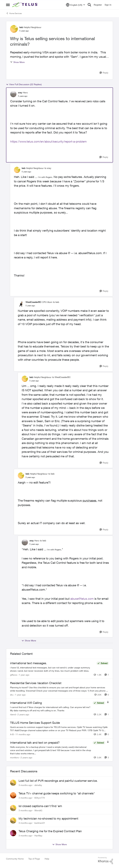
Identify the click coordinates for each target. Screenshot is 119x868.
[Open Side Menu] (8, 5)
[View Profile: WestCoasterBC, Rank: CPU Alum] (21, 304)
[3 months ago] (25, 785)
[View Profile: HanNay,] (13, 833)
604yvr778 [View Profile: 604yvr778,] (40, 798)
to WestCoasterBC (61, 377)
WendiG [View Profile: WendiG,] (38, 810)
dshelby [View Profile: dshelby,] (38, 785)
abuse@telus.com (82, 599)
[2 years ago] (23, 714)
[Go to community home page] (25, 5)
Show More (17, 62)
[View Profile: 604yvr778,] (13, 795)
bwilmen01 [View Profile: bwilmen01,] (40, 823)
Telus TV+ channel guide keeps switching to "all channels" (57, 793)
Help (47, 859)
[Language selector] (76, 5)
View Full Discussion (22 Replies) (24, 84)
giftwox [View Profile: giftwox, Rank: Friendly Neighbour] (14, 675)
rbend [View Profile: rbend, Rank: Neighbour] (13, 714)
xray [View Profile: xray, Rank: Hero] (20, 92)
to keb (56, 302)
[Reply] (104, 73)
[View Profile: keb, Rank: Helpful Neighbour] (14, 29)
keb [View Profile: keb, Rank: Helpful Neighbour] (21, 27)
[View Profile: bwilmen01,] (13, 820)
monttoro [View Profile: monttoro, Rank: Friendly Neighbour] (14, 757)
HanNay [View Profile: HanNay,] (38, 836)
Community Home (15, 859)
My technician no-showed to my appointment (48, 818)
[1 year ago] (23, 675)
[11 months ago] (22, 734)
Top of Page (34, 859)
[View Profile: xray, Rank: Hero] (13, 94)
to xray (48, 168)
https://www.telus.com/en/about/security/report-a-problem (48, 141)
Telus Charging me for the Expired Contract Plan (50, 831)
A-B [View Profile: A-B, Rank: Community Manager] (12, 734)
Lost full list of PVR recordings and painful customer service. (58, 781)
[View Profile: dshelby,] (13, 783)
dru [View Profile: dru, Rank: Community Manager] (12, 695)
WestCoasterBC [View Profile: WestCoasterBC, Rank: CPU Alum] (33, 302)
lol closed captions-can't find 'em (40, 806)
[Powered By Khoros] (106, 861)
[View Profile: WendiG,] (13, 808)
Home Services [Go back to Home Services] (14, 13)
